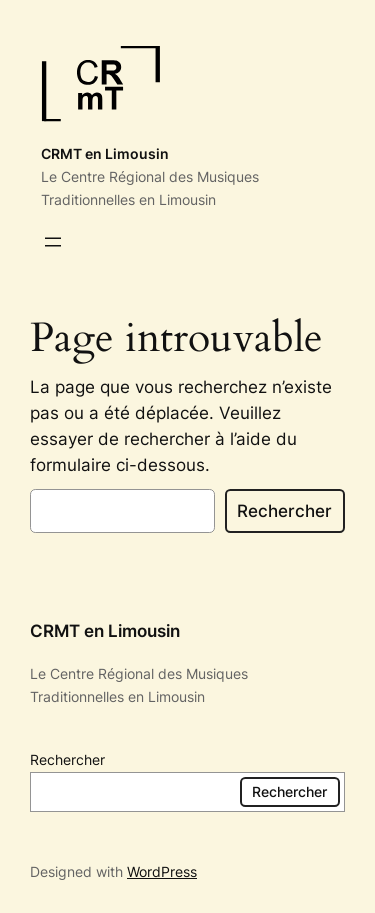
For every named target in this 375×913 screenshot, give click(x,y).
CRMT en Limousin (105, 153)
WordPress (162, 871)
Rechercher (284, 511)
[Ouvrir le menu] (53, 242)
